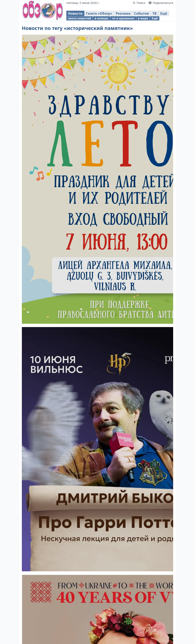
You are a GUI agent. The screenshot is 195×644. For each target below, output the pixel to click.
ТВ (154, 13)
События (141, 13)
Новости (75, 13)
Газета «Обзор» (99, 13)
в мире (143, 18)
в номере (102, 18)
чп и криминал (123, 18)
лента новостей (80, 18)
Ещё (164, 13)
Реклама (123, 13)
